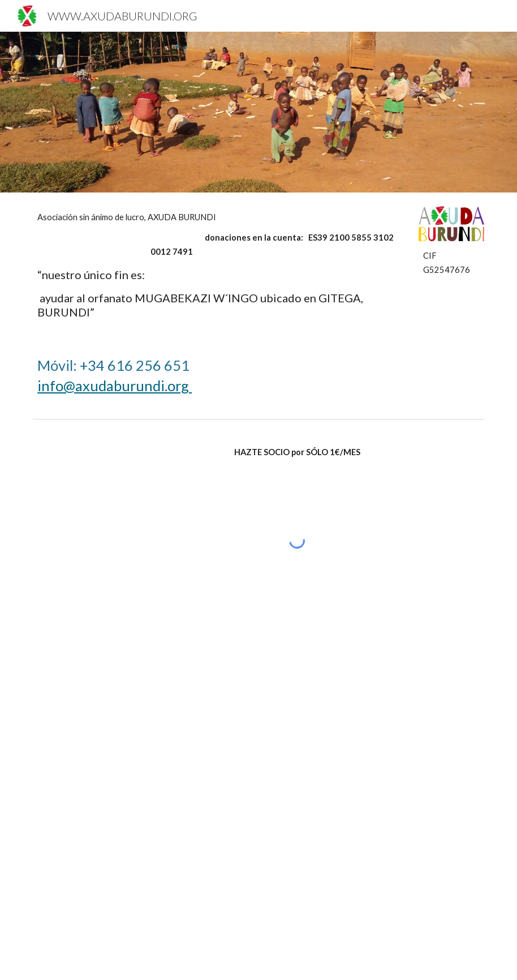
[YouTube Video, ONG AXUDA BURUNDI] (143, 715)
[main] (220, 265)
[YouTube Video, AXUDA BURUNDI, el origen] (143, 892)
